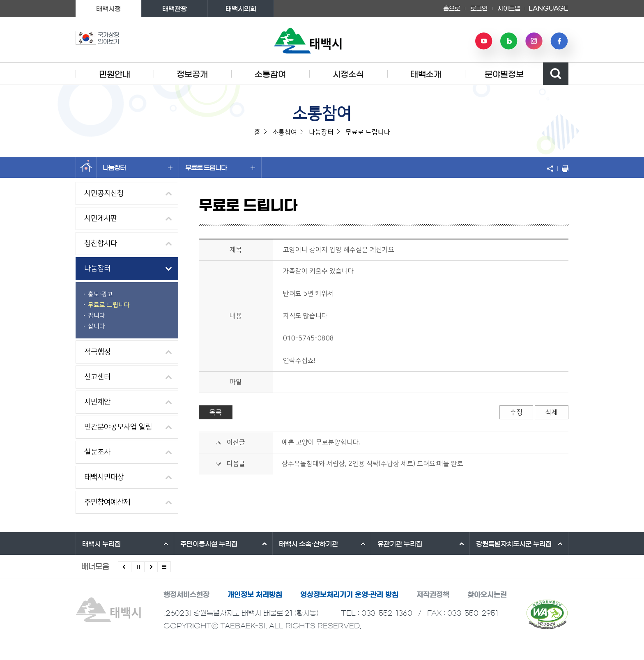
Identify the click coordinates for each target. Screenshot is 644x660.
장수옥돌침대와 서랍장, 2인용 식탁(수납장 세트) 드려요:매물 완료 (373, 464)
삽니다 (97, 326)
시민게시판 (101, 218)
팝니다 (97, 316)
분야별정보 (504, 74)
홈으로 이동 (86, 168)
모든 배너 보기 (164, 567)
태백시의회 (241, 9)
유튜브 (484, 41)
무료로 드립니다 (220, 168)
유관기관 (400, 544)
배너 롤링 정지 (138, 567)
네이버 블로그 (509, 41)
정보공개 (192, 74)
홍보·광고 (100, 294)
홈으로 (452, 8)
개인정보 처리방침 (255, 594)
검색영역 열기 (556, 74)
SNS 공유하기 (552, 168)
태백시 (101, 544)
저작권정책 (433, 594)
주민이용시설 (209, 544)
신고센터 (97, 377)
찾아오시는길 (487, 594)
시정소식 (348, 74)
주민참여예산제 (107, 502)
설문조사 (97, 452)
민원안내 (115, 74)
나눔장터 (138, 168)
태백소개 (426, 74)
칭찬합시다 (101, 244)
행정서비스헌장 (186, 594)
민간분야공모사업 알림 (118, 427)
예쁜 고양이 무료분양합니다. (321, 442)
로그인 (479, 8)
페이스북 (559, 41)
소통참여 (270, 74)
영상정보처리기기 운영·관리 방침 (349, 594)
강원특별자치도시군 (514, 544)
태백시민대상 (104, 477)
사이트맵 (509, 8)
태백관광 (175, 9)
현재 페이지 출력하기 (563, 168)
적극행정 (97, 352)
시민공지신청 (104, 193)
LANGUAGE (549, 9)
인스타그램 (534, 41)
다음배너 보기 (151, 567)
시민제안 (97, 402)
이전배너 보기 (125, 567)
